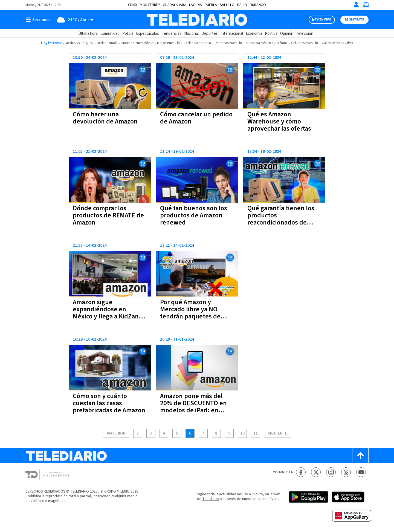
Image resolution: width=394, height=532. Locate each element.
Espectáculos (147, 34)
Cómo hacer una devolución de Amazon (105, 118)
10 (242, 433)
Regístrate (354, 20)
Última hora (88, 34)
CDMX (133, 5)
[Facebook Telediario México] (301, 472)
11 (256, 433)
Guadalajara (175, 5)
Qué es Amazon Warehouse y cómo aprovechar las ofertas (279, 121)
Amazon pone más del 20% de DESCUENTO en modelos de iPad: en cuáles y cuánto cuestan (194, 407)
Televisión (305, 34)
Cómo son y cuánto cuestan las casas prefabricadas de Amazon (109, 403)
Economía (254, 34)
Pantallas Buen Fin (228, 43)
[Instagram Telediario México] (331, 472)
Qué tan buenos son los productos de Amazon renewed (194, 215)
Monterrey (150, 5)
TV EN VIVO (323, 20)
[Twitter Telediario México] (316, 472)
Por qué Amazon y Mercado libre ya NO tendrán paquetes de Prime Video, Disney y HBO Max (191, 316)
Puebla (211, 5)
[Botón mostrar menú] (39, 20)
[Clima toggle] (74, 20)
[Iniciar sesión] (356, 5)
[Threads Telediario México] (346, 472)
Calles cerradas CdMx (337, 43)
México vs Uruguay (79, 43)
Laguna (195, 5)
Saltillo (227, 5)
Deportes (210, 34)
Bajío (242, 5)
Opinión (287, 34)
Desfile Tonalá (107, 43)
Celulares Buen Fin (305, 43)
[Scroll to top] (360, 456)
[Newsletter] (366, 6)
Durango (258, 5)
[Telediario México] (197, 20)
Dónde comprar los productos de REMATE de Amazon (108, 215)
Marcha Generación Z (137, 43)
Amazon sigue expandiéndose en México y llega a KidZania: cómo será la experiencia (109, 313)
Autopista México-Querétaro (266, 43)
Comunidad (110, 34)
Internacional (232, 34)
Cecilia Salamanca (197, 43)
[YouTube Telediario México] (361, 472)
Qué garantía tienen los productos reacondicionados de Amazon (281, 219)
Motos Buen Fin (168, 43)
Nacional (191, 34)
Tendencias (172, 34)
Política (271, 34)
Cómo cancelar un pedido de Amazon (196, 118)
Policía (128, 34)
